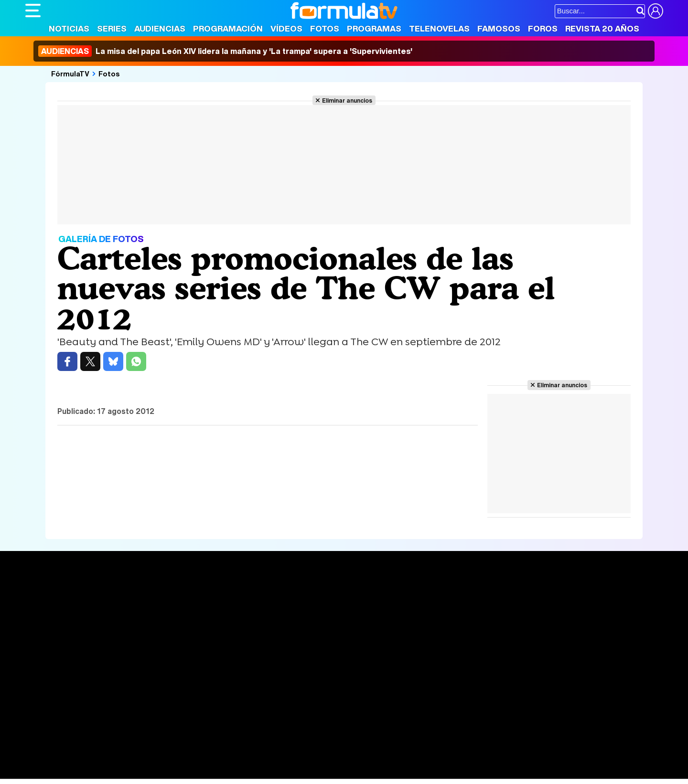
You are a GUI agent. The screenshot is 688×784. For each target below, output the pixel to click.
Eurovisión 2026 (436, 625)
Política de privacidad (159, 709)
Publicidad (349, 709)
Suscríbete (557, 632)
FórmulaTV (70, 74)
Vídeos (286, 28)
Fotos (325, 28)
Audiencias (160, 28)
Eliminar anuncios (347, 100)
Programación (228, 28)
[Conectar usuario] (656, 11)
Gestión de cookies (296, 709)
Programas (374, 28)
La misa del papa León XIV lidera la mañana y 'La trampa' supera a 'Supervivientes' (225, 51)
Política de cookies (228, 709)
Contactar (387, 709)
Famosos (499, 28)
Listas (167, 618)
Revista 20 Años (602, 28)
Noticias (69, 28)
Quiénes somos (52, 709)
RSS (416, 709)
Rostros (551, 597)
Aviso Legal (101, 709)
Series (112, 28)
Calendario (175, 608)
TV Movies (175, 628)
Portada (48, 597)
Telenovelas (439, 28)
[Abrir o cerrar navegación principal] (33, 11)
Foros (543, 28)
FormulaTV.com (51, 726)
